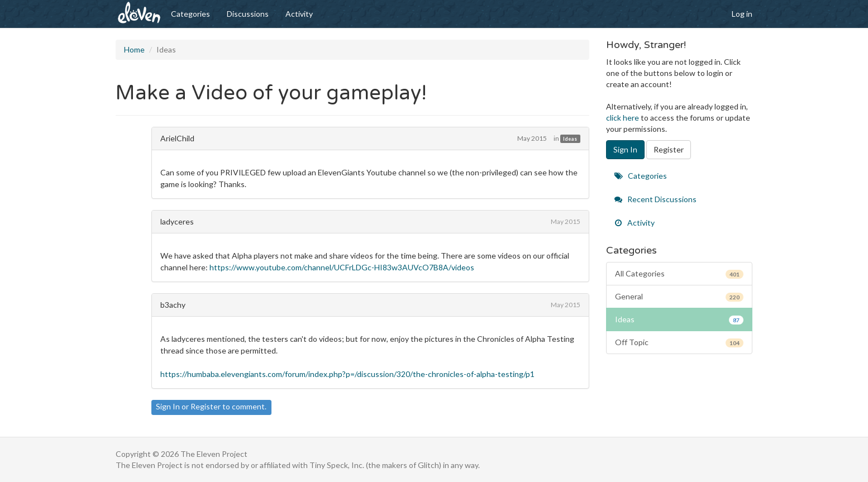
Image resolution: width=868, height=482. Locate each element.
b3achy (173, 305)
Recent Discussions (655, 199)
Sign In (168, 406)
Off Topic (679, 342)
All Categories (679, 274)
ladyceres (177, 221)
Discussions (248, 14)
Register (206, 406)
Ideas (570, 139)
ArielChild (177, 138)
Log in (742, 14)
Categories (190, 14)
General (679, 297)
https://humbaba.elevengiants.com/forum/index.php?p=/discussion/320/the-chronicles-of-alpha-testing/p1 (347, 374)
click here (623, 118)
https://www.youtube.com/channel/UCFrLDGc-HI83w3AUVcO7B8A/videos (342, 267)
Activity (299, 14)
